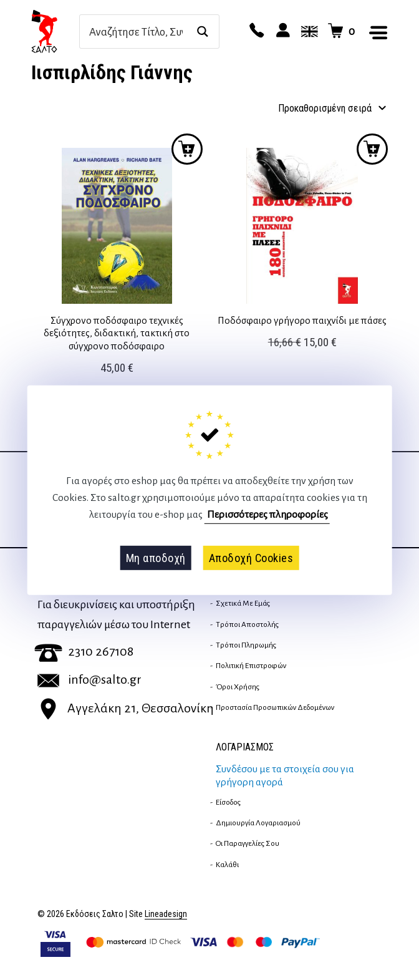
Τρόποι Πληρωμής (246, 645)
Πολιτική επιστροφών (251, 666)
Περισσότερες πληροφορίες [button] (267, 515)
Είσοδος (228, 802)
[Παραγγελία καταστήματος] (330, 109)
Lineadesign (166, 914)
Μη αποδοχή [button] (156, 557)
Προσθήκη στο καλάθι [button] (187, 149)
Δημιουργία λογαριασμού (258, 823)
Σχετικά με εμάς (243, 603)
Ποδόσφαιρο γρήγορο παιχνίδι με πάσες (302, 320)
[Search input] (136, 32)
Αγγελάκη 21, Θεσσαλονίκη (126, 708)
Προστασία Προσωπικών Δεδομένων (275, 707)
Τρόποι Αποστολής (247, 624)
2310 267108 (84, 651)
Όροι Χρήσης (238, 687)
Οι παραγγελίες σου (248, 843)
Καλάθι (227, 865)
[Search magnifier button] (202, 32)
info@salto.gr (89, 679)
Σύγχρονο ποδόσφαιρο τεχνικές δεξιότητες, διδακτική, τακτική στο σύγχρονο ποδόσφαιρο (117, 333)
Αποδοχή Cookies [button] (251, 557)
